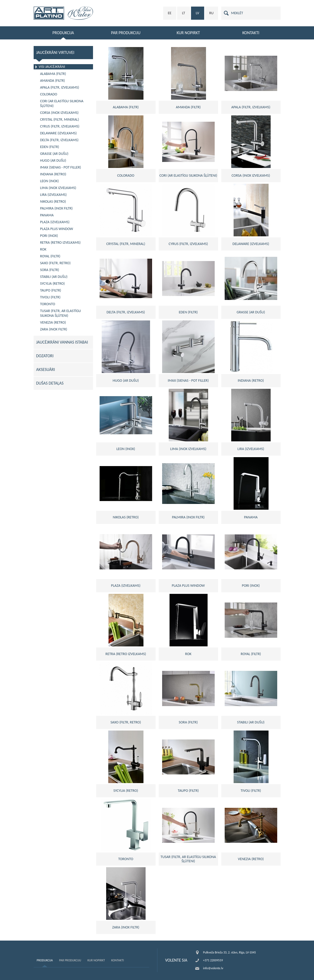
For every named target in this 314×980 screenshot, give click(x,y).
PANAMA (47, 215)
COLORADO (49, 94)
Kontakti (117, 960)
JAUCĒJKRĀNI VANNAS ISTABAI (62, 342)
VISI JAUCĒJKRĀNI (52, 67)
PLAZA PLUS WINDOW (57, 229)
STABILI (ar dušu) (54, 277)
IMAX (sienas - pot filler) (61, 167)
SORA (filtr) (50, 270)
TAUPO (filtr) (51, 290)
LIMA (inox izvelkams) (58, 188)
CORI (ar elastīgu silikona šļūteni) (62, 103)
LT (184, 13)
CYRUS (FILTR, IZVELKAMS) (60, 126)
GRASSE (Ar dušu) (54, 154)
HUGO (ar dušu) (53, 160)
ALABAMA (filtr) (53, 74)
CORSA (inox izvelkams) (59, 113)
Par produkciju (70, 960)
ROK (43, 249)
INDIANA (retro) (53, 174)
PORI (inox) (49, 236)
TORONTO (48, 304)
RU (211, 13)
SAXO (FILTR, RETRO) (55, 263)
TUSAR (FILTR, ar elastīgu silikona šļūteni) (61, 313)
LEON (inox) (50, 181)
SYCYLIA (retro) (53, 284)
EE (170, 13)
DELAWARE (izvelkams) (58, 133)
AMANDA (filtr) (53, 81)
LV (197, 13)
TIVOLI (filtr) (50, 297)
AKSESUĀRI (46, 369)
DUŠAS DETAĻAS (50, 383)
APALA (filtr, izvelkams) (60, 87)
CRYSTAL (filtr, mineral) (60, 119)
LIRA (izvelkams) (53, 195)
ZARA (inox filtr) (54, 329)
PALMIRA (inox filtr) (56, 208)
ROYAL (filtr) (50, 256)
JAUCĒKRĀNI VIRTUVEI (55, 52)
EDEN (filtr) (50, 147)
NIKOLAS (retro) (53, 201)
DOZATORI (45, 356)
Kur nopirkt (96, 960)
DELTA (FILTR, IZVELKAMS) (59, 140)
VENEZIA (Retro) (53, 322)
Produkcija (45, 960)
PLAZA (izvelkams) (55, 222)
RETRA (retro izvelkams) (60, 243)
